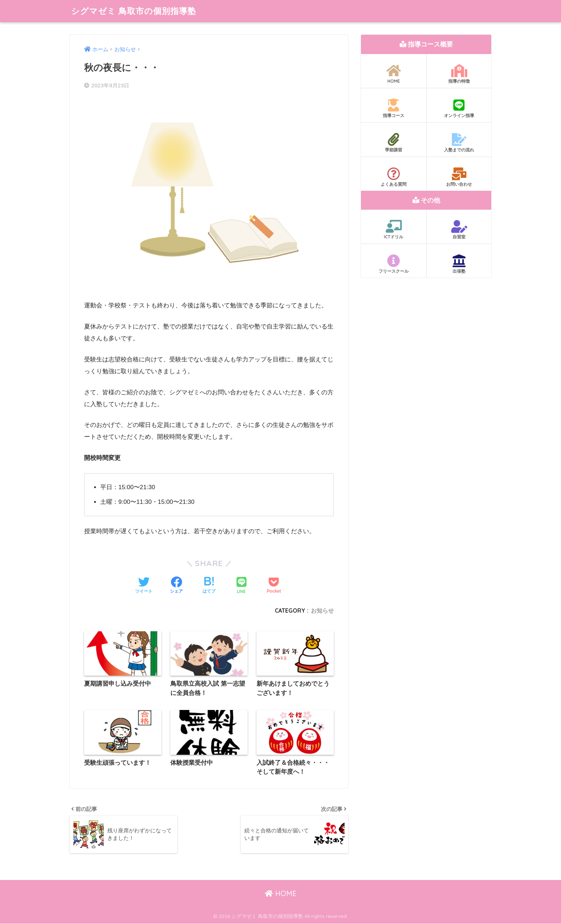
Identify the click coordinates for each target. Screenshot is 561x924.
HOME (394, 74)
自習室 (459, 230)
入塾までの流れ (459, 143)
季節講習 (394, 143)
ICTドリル (394, 230)
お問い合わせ (459, 177)
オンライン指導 (459, 108)
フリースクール (394, 264)
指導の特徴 (459, 74)
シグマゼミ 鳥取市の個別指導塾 (134, 11)
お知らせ (322, 611)
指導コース (394, 108)
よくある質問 (394, 177)
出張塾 (459, 264)
